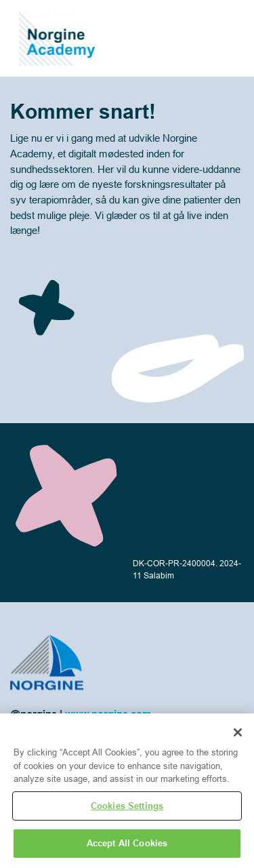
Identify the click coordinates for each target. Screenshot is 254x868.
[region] (127, 791)
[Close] (238, 732)
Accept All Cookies (127, 843)
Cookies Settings (127, 806)
